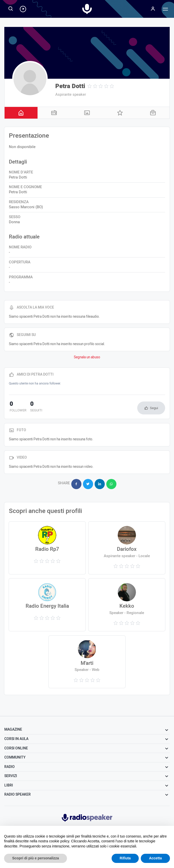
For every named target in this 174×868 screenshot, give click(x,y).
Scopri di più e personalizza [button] (36, 858)
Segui (154, 408)
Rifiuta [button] (125, 858)
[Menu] (153, 9)
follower (17, 407)
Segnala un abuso (87, 357)
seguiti (34, 407)
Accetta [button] (155, 858)
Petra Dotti (70, 86)
